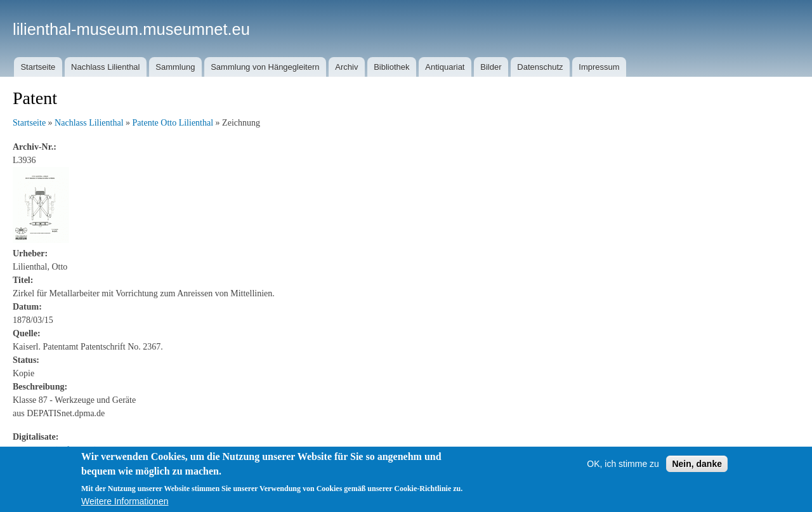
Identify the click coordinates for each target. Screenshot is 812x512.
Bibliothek (391, 67)
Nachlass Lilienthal (105, 67)
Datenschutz (540, 67)
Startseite (38, 67)
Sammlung (175, 67)
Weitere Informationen (125, 501)
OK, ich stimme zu (623, 464)
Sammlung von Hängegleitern (265, 67)
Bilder (491, 67)
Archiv (346, 67)
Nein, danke (697, 464)
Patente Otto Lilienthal (173, 123)
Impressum (599, 67)
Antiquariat (445, 67)
